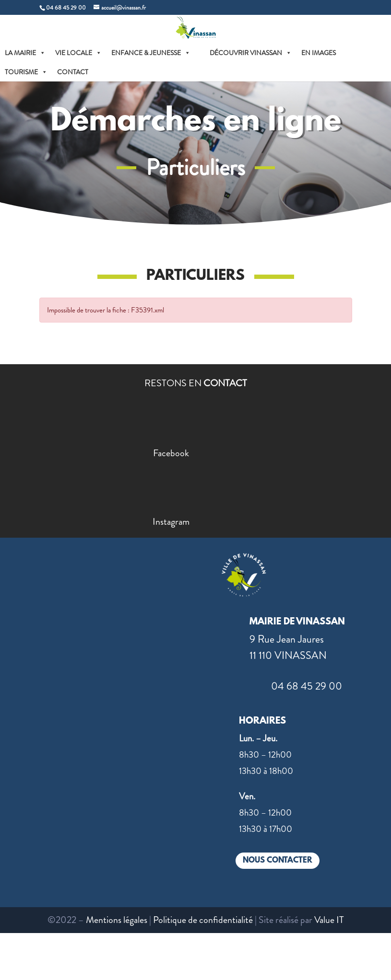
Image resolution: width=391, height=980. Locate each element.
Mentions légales (117, 920)
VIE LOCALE (78, 53)
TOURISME (26, 72)
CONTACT (73, 72)
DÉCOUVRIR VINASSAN (251, 53)
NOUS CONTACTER (278, 860)
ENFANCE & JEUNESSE (151, 53)
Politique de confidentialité (203, 920)
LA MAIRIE (25, 53)
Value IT (329, 920)
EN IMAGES (319, 53)
